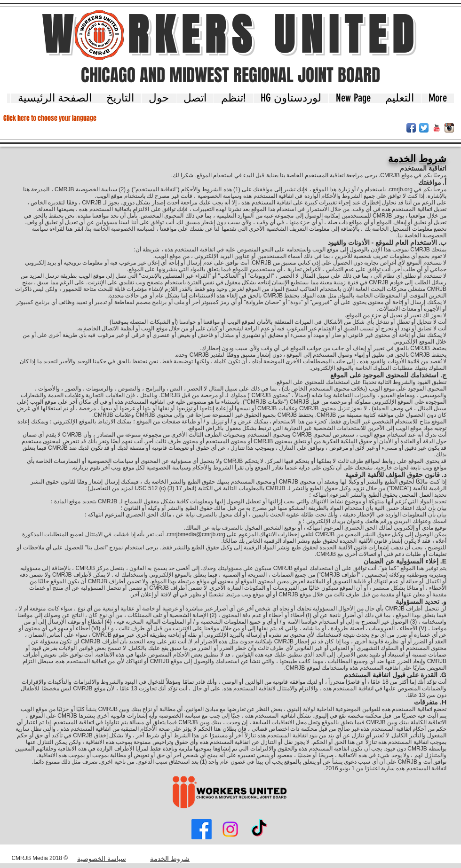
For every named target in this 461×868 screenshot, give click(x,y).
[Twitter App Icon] (424, 128)
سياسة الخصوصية (102, 859)
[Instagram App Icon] (449, 128)
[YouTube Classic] (437, 128)
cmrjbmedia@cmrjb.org (196, 534)
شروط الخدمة (170, 859)
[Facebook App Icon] (411, 128)
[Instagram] (230, 829)
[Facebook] (202, 829)
